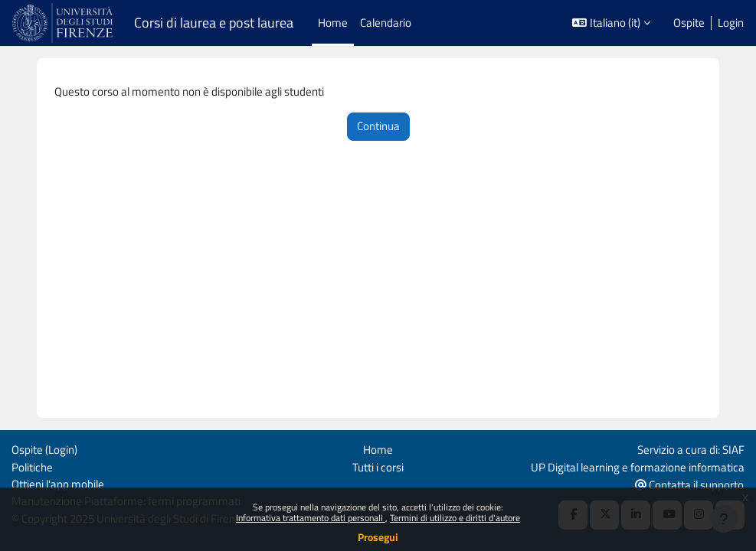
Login (731, 23)
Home (378, 450)
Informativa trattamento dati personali (311, 518)
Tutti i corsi (378, 467)
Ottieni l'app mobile (58, 484)
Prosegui (378, 537)
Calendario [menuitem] (386, 23)
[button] (611, 23)
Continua (378, 126)
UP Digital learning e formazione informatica (638, 467)
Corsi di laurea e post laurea (214, 23)
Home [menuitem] (333, 23)
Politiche (32, 467)
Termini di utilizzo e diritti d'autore (455, 518)
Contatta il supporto (689, 485)
